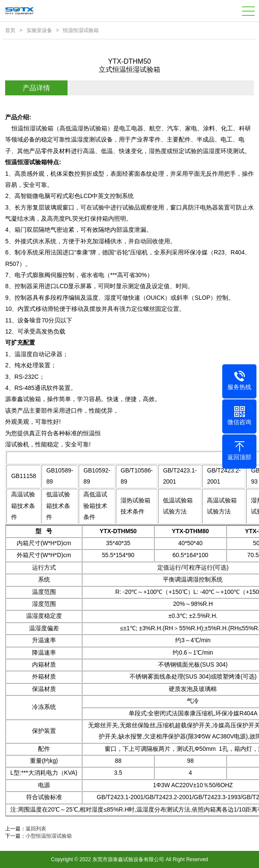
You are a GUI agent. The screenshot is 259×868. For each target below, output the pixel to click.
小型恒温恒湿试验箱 (49, 836)
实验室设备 (39, 30)
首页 (10, 30)
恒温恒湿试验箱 (81, 30)
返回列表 (36, 829)
